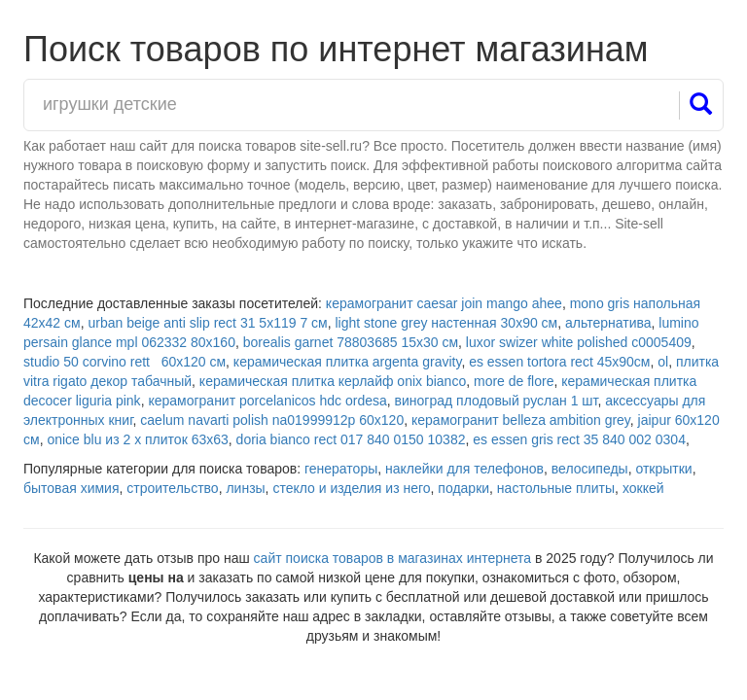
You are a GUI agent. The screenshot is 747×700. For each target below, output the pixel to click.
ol (663, 362)
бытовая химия (71, 488)
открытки (663, 469)
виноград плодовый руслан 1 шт (497, 401)
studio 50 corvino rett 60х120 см (124, 362)
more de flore (514, 381)
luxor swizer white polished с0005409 (579, 342)
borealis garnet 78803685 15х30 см (351, 342)
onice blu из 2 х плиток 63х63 (137, 439)
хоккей (643, 488)
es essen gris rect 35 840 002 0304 (579, 439)
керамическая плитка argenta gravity (348, 362)
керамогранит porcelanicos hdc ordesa (267, 401)
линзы (245, 488)
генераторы (341, 469)
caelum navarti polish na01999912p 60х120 (272, 420)
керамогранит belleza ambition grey (521, 420)
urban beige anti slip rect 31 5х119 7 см (207, 323)
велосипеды (590, 469)
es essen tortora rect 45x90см (559, 362)
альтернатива (608, 323)
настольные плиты (556, 488)
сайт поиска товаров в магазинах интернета (393, 558)
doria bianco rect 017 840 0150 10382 (351, 439)
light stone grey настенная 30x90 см (446, 323)
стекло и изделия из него (351, 488)
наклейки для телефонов (464, 469)
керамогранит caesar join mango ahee (444, 303)
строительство (172, 488)
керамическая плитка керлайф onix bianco (333, 381)
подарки (463, 488)
